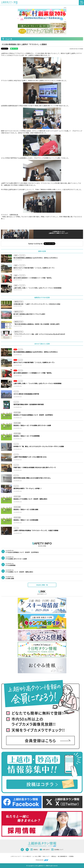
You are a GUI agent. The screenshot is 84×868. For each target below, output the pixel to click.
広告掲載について (57, 850)
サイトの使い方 (27, 856)
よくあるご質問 (37, 856)
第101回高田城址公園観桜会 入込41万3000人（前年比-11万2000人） (36, 352)
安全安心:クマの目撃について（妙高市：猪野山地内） (31, 499)
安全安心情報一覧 (42, 585)
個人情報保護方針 (63, 856)
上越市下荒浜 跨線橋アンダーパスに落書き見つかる (30, 457)
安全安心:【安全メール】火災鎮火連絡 (26, 509)
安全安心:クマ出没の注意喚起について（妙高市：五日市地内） (34, 415)
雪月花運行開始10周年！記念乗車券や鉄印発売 (29, 404)
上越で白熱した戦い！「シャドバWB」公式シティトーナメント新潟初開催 (37, 383)
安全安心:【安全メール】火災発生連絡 (26, 520)
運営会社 (54, 856)
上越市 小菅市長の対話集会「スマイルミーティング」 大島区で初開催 (37, 530)
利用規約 (71, 856)
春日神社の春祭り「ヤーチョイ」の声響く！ (28, 488)
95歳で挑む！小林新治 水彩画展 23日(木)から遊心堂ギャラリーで (35, 467)
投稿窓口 (34, 850)
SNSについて (46, 856)
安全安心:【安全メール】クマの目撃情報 (27, 436)
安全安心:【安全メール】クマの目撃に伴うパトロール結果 (32, 425)
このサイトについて (16, 856)
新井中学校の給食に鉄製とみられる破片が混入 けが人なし (32, 478)
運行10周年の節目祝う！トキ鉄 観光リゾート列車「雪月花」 (33, 373)
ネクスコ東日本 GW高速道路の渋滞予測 (26, 394)
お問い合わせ (45, 850)
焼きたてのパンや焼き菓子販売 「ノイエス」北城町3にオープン (34, 362)
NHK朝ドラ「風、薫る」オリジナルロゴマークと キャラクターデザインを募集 (39, 446)
